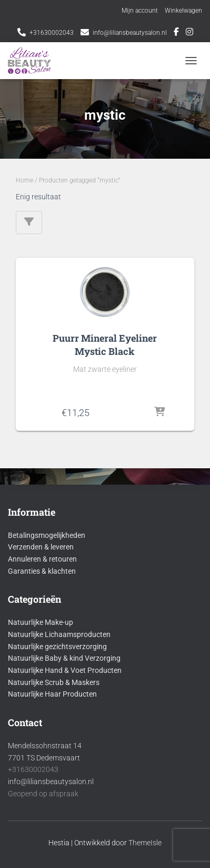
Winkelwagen (183, 11)
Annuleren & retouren (42, 559)
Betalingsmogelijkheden (47, 535)
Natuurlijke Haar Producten (52, 694)
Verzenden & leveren (41, 547)
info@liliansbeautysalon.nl (130, 33)
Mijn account (140, 11)
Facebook (176, 33)
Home (24, 180)
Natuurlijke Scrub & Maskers (54, 682)
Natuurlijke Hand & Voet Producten (65, 670)
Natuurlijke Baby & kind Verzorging (64, 658)
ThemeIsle (145, 843)
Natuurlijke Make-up (41, 622)
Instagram (189, 33)
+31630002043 (52, 33)
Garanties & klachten (42, 571)
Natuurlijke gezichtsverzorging (57, 647)
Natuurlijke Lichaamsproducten (59, 634)
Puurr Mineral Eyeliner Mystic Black (105, 345)
